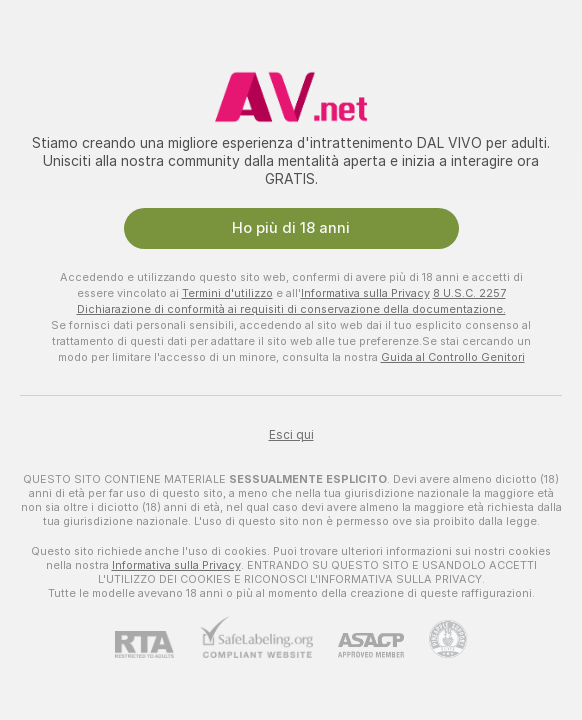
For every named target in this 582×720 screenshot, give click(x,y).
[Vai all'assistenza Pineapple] (435, 639)
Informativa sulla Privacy (365, 293)
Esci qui (291, 435)
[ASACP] (358, 645)
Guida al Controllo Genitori (453, 357)
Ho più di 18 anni (291, 228)
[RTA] (157, 644)
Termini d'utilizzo (227, 293)
